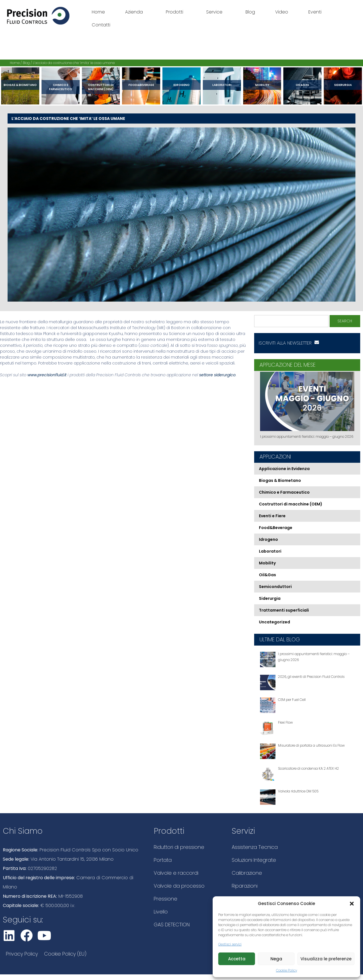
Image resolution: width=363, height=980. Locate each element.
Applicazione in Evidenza (284, 469)
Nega (276, 959)
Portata (163, 860)
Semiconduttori (275, 587)
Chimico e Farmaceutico (61, 87)
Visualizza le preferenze (326, 959)
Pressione (166, 899)
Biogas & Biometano (20, 85)
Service (216, 12)
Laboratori (222, 85)
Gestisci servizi (230, 944)
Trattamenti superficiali (284, 610)
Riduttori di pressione (179, 847)
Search (345, 321)
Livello (161, 912)
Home (98, 12)
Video (282, 12)
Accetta (237, 959)
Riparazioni (245, 886)
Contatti (101, 25)
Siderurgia (343, 85)
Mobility (262, 85)
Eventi (315, 12)
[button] (352, 904)
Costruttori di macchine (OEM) (101, 87)
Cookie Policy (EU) (65, 954)
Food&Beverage (141, 85)
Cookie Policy (287, 970)
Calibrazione (247, 873)
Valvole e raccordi (176, 873)
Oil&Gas (302, 85)
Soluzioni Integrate (254, 860)
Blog (250, 12)
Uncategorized (274, 622)
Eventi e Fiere (272, 516)
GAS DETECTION (172, 925)
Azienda (135, 12)
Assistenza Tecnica (255, 847)
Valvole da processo (179, 886)
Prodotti (176, 12)
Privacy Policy (22, 954)
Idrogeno (181, 85)
